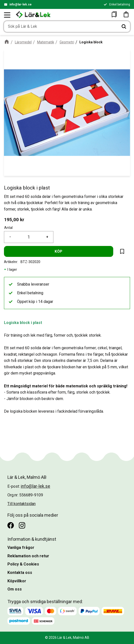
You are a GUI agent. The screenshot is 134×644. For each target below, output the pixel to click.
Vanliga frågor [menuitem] (21, 548)
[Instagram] (22, 525)
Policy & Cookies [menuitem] (23, 564)
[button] (7, 15)
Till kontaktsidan (22, 504)
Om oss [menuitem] (15, 589)
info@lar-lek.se (21, 4)
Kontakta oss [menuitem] (20, 573)
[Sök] (124, 27)
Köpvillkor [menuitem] (17, 581)
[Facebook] (11, 525)
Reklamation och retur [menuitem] (28, 556)
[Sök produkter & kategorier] (61, 27)
